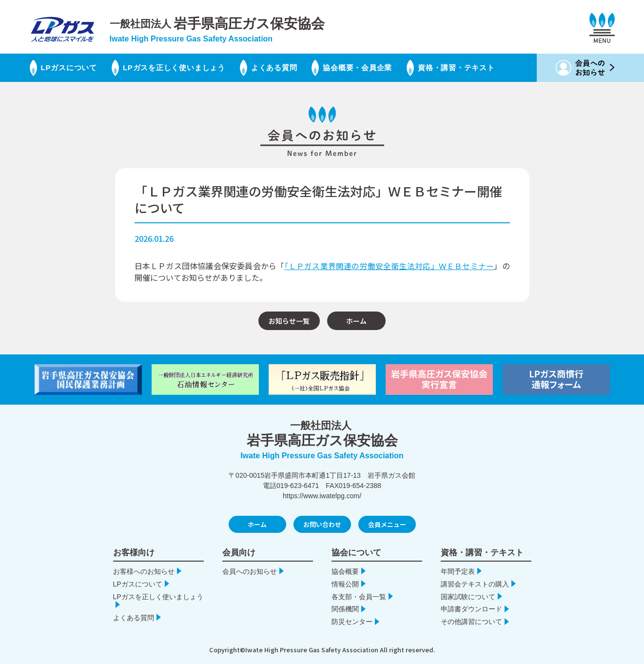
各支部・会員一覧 (359, 596)
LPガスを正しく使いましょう (181, 68)
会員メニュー (387, 524)
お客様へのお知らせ (144, 571)
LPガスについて (68, 68)
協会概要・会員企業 (374, 68)
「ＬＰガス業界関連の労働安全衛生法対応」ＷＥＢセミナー (390, 266)
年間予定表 (458, 571)
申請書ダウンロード (471, 609)
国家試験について (468, 596)
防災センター (352, 622)
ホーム (356, 320)
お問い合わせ (322, 524)
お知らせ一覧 (289, 320)
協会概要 (345, 571)
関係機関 (345, 609)
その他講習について (471, 622)
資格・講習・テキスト (478, 68)
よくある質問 (285, 68)
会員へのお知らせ (250, 571)
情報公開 (345, 584)
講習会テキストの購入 (475, 584)
